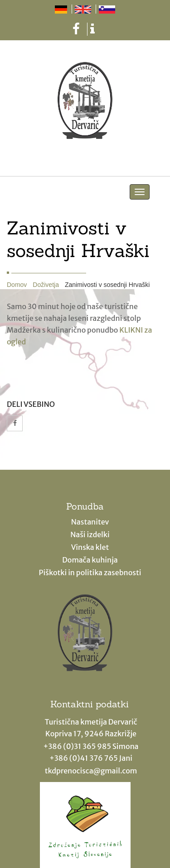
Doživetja (46, 285)
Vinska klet (90, 547)
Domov (17, 285)
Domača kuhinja (90, 560)
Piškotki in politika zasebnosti (90, 572)
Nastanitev (90, 522)
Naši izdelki (90, 534)
